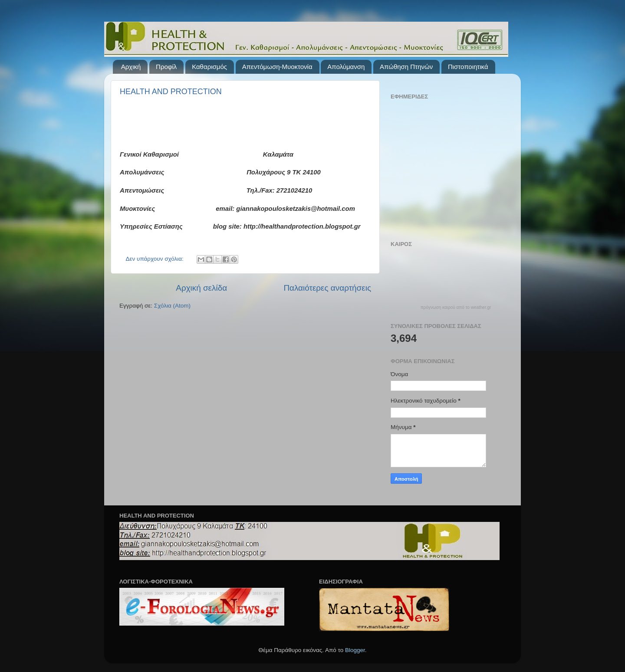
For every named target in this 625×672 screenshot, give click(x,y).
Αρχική (131, 67)
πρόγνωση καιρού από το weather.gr (456, 308)
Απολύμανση (346, 67)
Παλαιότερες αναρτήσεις (327, 288)
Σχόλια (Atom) (172, 306)
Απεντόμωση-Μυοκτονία (277, 67)
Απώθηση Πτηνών (406, 67)
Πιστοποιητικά (468, 67)
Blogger (355, 650)
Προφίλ (166, 67)
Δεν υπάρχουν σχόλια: (156, 259)
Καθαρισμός (209, 67)
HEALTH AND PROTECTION (171, 92)
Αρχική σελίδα (201, 288)
